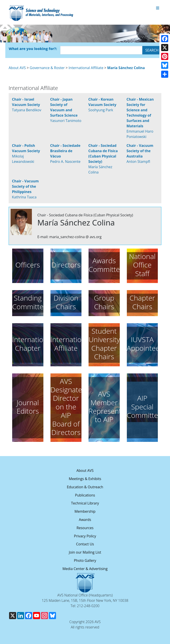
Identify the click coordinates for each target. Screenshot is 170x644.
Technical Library (85, 503)
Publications (85, 495)
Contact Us (85, 544)
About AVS (17, 68)
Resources (85, 528)
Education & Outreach (85, 487)
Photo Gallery (85, 560)
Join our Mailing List (85, 552)
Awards (85, 520)
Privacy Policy (85, 536)
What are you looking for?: (33, 49)
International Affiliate (86, 68)
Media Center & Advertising (85, 569)
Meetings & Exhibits (85, 479)
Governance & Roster (47, 68)
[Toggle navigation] (158, 8)
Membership (85, 511)
